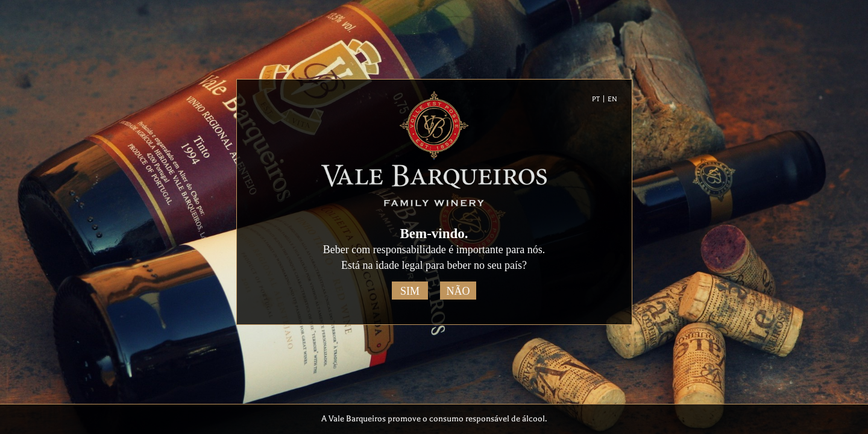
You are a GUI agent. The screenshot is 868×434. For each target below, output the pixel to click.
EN (612, 99)
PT (596, 99)
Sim (410, 291)
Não (458, 291)
